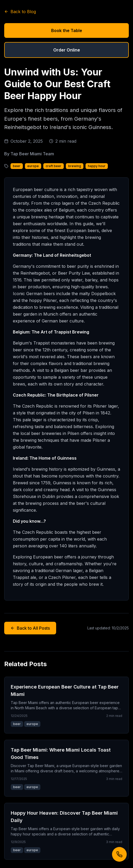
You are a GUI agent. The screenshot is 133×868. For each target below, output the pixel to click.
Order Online (67, 50)
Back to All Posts (30, 628)
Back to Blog (20, 12)
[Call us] (119, 854)
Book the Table (67, 30)
